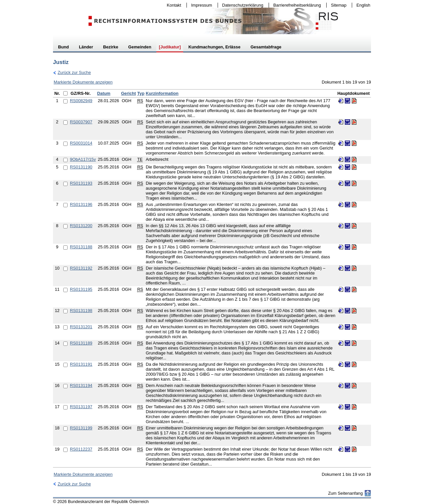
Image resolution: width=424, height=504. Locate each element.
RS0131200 (81, 226)
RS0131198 (81, 311)
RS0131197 (81, 407)
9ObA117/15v (83, 159)
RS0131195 (81, 289)
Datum (104, 93)
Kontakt (173, 5)
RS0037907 (81, 122)
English (363, 5)
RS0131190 (81, 167)
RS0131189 (81, 343)
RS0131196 (81, 204)
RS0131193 (81, 183)
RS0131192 (81, 268)
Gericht (128, 93)
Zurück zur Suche (72, 72)
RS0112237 (81, 449)
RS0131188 (81, 247)
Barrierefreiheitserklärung (295, 5)
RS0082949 (81, 101)
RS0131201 (81, 327)
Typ (141, 93)
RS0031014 (81, 143)
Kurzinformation (162, 93)
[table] (212, 278)
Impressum (200, 5)
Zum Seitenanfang (345, 493)
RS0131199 (81, 428)
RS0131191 (81, 364)
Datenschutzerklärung (241, 5)
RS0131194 (81, 385)
